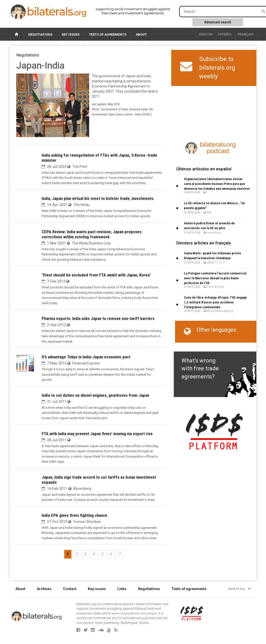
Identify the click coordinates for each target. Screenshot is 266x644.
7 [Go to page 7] (120, 554)
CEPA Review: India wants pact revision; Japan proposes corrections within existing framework (92, 234)
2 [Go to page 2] (77, 554)
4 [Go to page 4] (94, 554)
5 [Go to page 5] (103, 554)
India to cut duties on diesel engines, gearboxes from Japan (95, 395)
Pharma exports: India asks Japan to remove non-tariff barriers (98, 318)
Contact (70, 589)
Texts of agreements (108, 34)
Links (122, 589)
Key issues (71, 34)
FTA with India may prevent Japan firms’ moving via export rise (97, 434)
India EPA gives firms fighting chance (74, 515)
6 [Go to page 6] (111, 554)
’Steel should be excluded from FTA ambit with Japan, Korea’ (96, 275)
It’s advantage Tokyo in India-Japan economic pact (86, 357)
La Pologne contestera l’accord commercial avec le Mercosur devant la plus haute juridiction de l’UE (215, 278)
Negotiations (40, 34)
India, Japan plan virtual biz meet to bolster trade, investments (98, 198)
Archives (44, 589)
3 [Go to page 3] (85, 554)
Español (225, 34)
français (246, 34)
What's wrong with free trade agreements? (200, 369)
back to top (240, 589)
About (141, 34)
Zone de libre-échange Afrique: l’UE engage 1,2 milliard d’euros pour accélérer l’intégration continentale (215, 302)
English (206, 34)
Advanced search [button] (218, 22)
